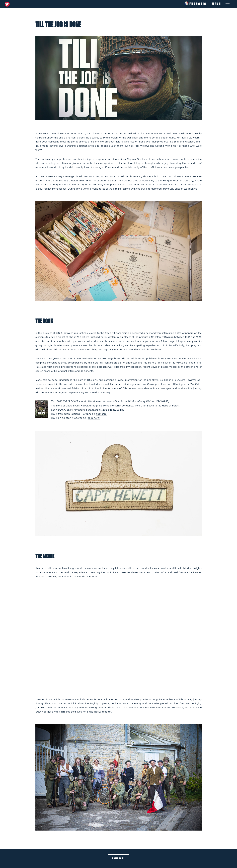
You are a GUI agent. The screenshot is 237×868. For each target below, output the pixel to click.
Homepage (119, 859)
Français (195, 3)
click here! (101, 414)
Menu (217, 4)
